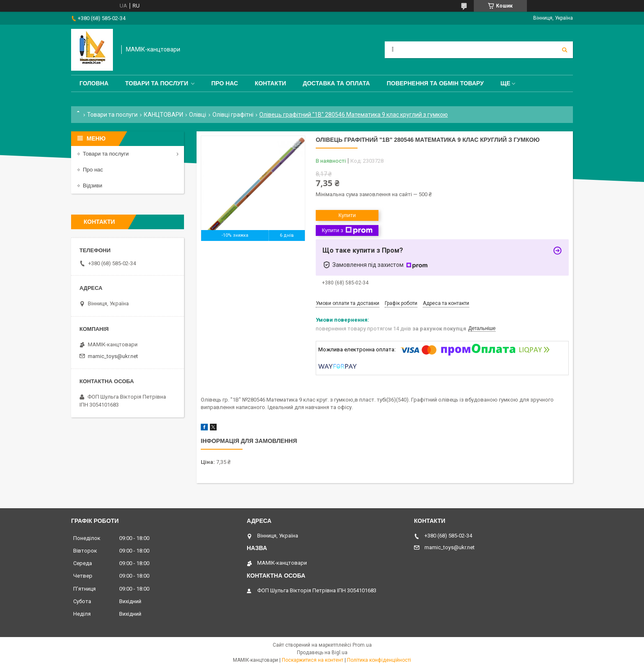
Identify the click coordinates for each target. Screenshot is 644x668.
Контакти (270, 83)
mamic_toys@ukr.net (113, 356)
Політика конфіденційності (379, 660)
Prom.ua (362, 645)
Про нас (225, 83)
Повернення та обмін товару (435, 83)
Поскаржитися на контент (313, 660)
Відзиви (93, 186)
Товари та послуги (157, 83)
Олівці (198, 115)
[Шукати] (565, 50)
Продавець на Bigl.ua (322, 653)
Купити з (347, 230)
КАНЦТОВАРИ (164, 115)
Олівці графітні (233, 115)
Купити (347, 215)
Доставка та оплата (336, 83)
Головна (94, 83)
